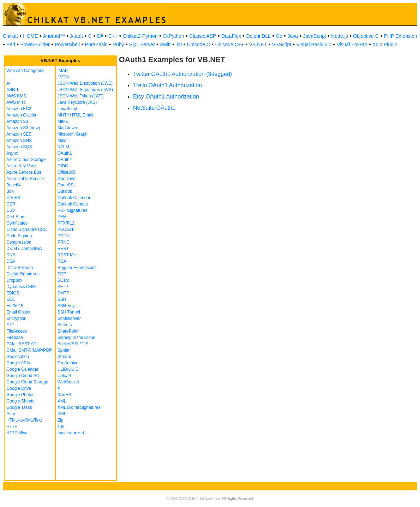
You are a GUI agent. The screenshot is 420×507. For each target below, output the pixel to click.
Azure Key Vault (21, 166)
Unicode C (199, 44)
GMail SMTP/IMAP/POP (29, 350)
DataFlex (231, 36)
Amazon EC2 (19, 109)
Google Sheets (20, 401)
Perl (11, 44)
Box (10, 191)
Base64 (14, 185)
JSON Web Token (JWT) (81, 96)
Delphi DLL (258, 36)
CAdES (13, 198)
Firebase (15, 338)
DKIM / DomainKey (24, 249)
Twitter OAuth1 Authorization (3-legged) (182, 74)
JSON (63, 77)
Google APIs (18, 363)
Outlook (65, 191)
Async (12, 153)
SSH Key (66, 306)
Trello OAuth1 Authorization (167, 85)
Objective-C (366, 36)
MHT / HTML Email (75, 115)
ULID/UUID (68, 369)
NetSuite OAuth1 (154, 108)
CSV (11, 210)
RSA (62, 261)
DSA (11, 261)
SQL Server (142, 44)
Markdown (67, 128)
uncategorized (71, 433)
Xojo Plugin (385, 44)
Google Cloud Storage (27, 382)
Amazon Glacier (21, 115)
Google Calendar (22, 369)
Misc (62, 141)
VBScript (282, 44)
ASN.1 (13, 90)
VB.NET (258, 44)
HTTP (12, 427)
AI (8, 83)
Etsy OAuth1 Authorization (166, 97)
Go (279, 36)
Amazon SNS (19, 141)
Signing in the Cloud (76, 338)
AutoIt (77, 36)
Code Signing (19, 236)
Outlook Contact (73, 204)
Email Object (18, 312)
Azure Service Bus (24, 172)
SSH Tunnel (69, 312)
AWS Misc (16, 102)
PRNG (64, 242)
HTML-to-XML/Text (24, 420)
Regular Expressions (77, 268)
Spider (64, 350)
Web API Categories (25, 71)
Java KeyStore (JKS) (77, 102)
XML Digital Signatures (79, 407)
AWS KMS (16, 96)
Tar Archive (68, 363)
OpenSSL (67, 185)
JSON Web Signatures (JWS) (85, 90)
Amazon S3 (17, 121)
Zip (61, 420)
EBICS (13, 293)
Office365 (67, 172)
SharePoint (68, 331)
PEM (62, 217)
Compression (19, 242)
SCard (64, 280)
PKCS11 (66, 229)
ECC (11, 299)
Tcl (179, 44)
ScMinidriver (69, 318)
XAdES (64, 395)
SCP (62, 274)
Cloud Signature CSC (27, 229)
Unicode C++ (230, 44)
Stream (64, 357)
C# (100, 36)
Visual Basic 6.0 (314, 44)
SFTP (63, 287)
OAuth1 (65, 153)
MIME (63, 121)
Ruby (118, 44)
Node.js (339, 36)
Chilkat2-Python (140, 36)
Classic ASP (203, 36)
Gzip (11, 414)
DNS (11, 255)
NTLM (63, 147)
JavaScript (315, 36)
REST (63, 249)
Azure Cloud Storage (26, 160)
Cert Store (16, 217)
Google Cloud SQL (24, 376)
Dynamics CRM (21, 287)
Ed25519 (15, 306)
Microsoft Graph (73, 134)
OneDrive (67, 179)
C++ (113, 36)
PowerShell (67, 44)
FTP (10, 325)
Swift (165, 44)
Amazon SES (19, 134)
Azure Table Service (25, 179)
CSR (11, 204)
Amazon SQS (19, 147)
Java (293, 36)
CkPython (173, 36)
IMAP (63, 71)
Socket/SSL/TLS (73, 344)
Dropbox (14, 280)
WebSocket (68, 382)
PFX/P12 (66, 223)
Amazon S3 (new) (23, 128)
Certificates (17, 223)
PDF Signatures (73, 210)
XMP (62, 414)
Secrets (65, 325)
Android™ (54, 36)
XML (62, 401)
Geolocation (18, 357)
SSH (62, 299)
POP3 (63, 236)
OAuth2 (65, 160)
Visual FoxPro (352, 44)
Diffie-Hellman (20, 268)
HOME (30, 36)
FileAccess (17, 331)
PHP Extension (401, 36)
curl (61, 427)
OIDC (63, 166)
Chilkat (10, 36)
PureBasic (96, 44)
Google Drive (19, 388)
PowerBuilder (35, 44)
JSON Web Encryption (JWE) (85, 83)
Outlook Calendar (74, 198)
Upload (64, 376)
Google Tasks (19, 407)
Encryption (16, 318)
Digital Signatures (23, 274)
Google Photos (20, 395)
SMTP (63, 293)
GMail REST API (22, 344)
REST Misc (68, 255)
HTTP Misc (17, 433)
